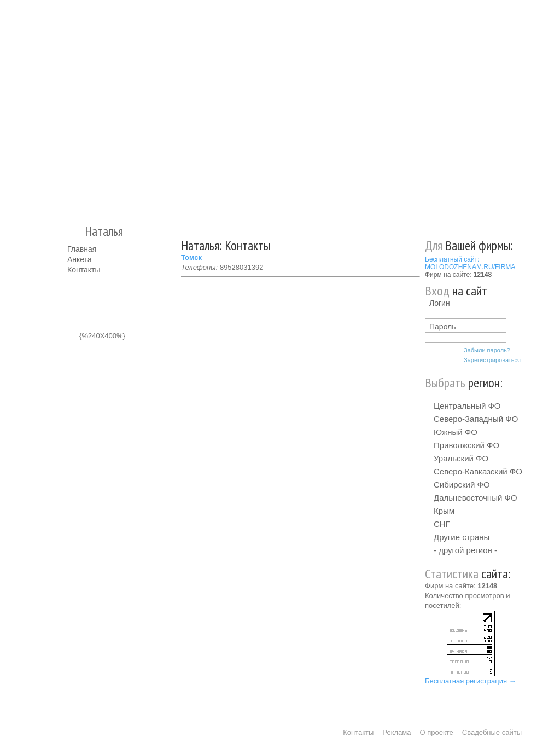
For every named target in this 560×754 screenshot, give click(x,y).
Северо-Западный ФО (476, 419)
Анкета (80, 259)
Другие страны (462, 537)
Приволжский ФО (466, 445)
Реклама (396, 732)
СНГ (442, 524)
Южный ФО (456, 432)
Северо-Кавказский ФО (478, 471)
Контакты (84, 270)
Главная (82, 249)
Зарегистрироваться (492, 360)
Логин (440, 303)
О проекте (437, 732)
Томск (191, 257)
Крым (444, 511)
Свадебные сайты (492, 732)
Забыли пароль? (487, 350)
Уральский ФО (461, 458)
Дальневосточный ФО (476, 498)
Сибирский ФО (462, 485)
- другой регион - (465, 550)
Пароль (443, 327)
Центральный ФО (467, 406)
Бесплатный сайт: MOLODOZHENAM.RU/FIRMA (470, 263)
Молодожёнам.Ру (72, 107)
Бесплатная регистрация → (471, 681)
